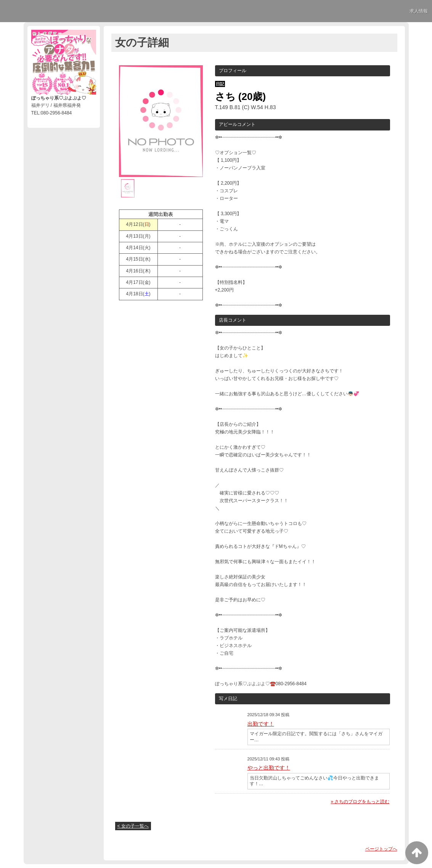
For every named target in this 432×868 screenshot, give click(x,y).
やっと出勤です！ (269, 768)
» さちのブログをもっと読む (360, 802)
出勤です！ (261, 724)
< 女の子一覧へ (133, 826)
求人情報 (419, 11)
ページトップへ (381, 849)
